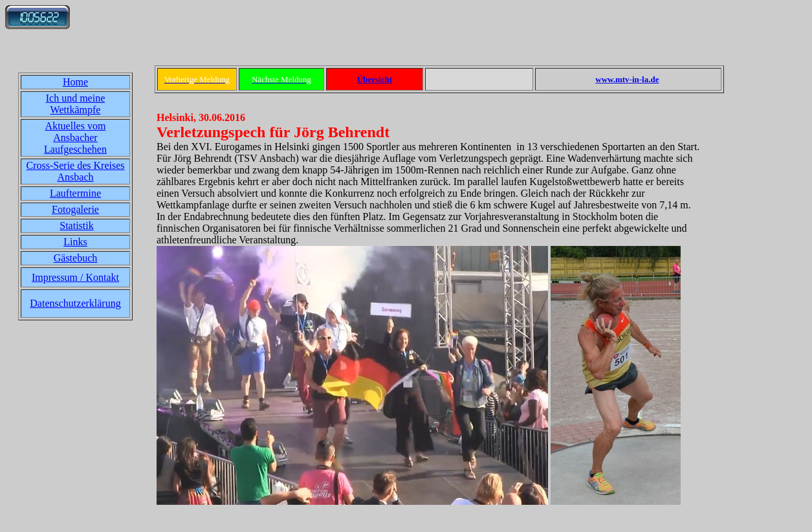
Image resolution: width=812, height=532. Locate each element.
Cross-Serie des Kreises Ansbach (76, 171)
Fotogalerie (75, 209)
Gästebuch (76, 258)
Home (75, 82)
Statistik (76, 226)
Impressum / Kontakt (75, 277)
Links (75, 242)
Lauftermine (75, 193)
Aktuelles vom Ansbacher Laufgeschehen (75, 138)
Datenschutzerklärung (75, 303)
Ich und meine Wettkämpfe (76, 104)
